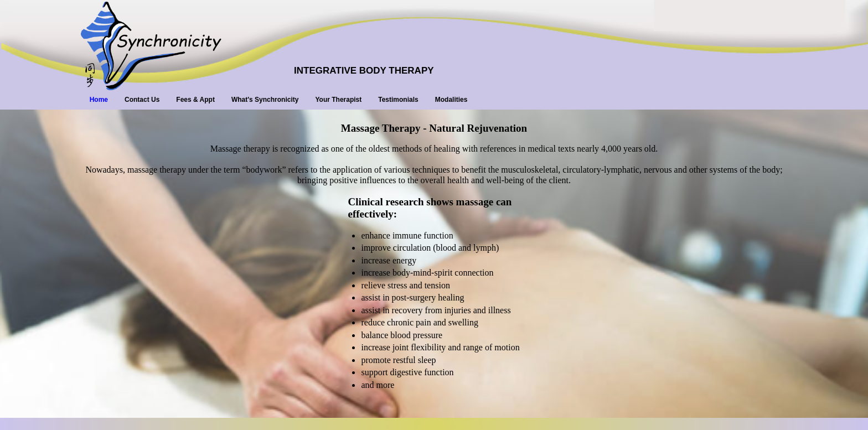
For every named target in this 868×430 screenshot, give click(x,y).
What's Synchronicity (265, 100)
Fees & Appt (195, 100)
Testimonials (398, 100)
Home (99, 100)
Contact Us (142, 100)
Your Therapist (338, 100)
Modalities (451, 100)
